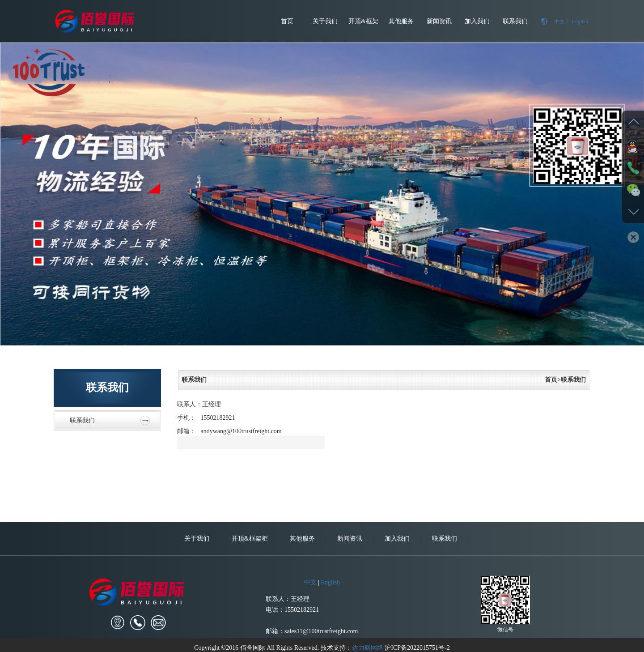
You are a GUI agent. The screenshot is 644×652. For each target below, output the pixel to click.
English (580, 21)
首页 (287, 21)
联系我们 (515, 21)
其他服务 (401, 21)
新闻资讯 (439, 21)
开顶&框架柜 (363, 30)
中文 (559, 21)
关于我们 (325, 21)
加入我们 (477, 21)
